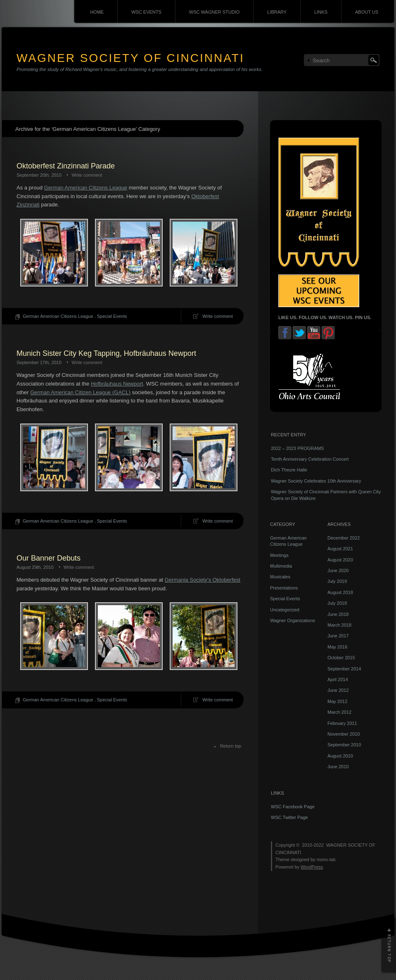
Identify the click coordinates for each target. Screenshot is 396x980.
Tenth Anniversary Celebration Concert (310, 459)
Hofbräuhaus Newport (117, 384)
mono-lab (326, 859)
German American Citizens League (86, 188)
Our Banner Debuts (49, 558)
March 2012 (339, 712)
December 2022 (344, 538)
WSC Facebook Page (293, 807)
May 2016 (337, 647)
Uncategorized (285, 610)
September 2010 (344, 745)
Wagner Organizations (293, 620)
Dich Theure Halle (289, 470)
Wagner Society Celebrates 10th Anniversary (316, 481)
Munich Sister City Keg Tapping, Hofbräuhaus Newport (106, 353)
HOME (97, 12)
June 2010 (338, 767)
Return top (231, 746)
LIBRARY (277, 12)
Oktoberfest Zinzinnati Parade (66, 166)
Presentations (284, 588)
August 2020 (340, 560)
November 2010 (344, 734)
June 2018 (338, 614)
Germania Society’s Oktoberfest (203, 580)
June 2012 (338, 690)
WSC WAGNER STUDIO (214, 12)
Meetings (279, 555)
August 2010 (340, 756)
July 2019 (337, 581)
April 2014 (338, 679)
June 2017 (338, 636)
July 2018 (337, 603)
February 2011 (342, 723)
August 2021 (340, 549)
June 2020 (338, 570)
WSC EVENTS (146, 12)
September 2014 (344, 669)
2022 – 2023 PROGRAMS (297, 448)
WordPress (312, 867)
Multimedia (281, 566)
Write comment (87, 175)
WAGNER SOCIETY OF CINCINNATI (130, 58)
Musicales (280, 577)
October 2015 (341, 658)
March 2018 (339, 625)
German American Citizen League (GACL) (80, 392)
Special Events (112, 316)
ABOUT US (367, 12)
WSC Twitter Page (289, 817)
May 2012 (337, 701)
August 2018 (340, 592)
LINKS (321, 12)
